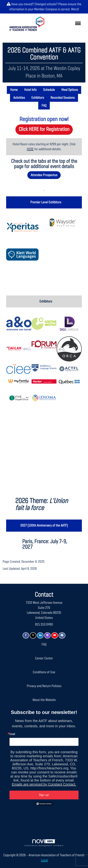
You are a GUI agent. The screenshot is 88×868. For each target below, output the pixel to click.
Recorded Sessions (63, 98)
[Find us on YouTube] (55, 635)
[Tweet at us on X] (33, 635)
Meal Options (70, 90)
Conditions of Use (44, 672)
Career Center (44, 658)
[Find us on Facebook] (26, 635)
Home (14, 90)
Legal (44, 860)
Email (12, 734)
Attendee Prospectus (44, 175)
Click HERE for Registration (44, 129)
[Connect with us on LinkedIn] (40, 635)
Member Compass (46, 9)
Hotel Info (30, 90)
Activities (19, 98)
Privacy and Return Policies (44, 686)
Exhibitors (38, 98)
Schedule (49, 90)
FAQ (44, 106)
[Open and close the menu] (67, 24)
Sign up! (44, 795)
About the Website (44, 700)
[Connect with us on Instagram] (47, 635)
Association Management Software (44, 843)
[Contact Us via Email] (62, 635)
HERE (30, 149)
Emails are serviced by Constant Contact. (44, 784)
